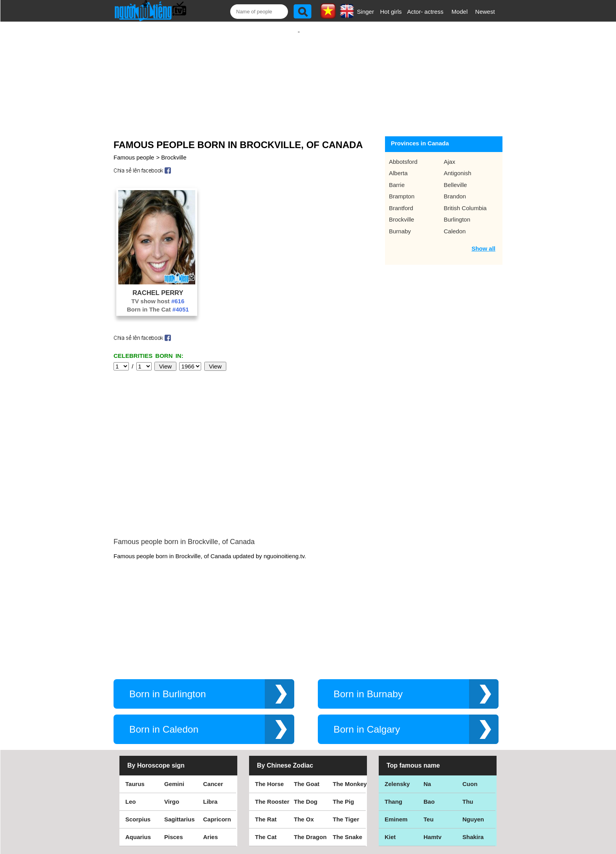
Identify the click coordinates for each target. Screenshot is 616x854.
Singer (366, 12)
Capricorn (217, 752)
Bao (429, 735)
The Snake (347, 770)
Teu (429, 752)
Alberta (398, 165)
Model (459, 12)
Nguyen (473, 752)
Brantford (401, 200)
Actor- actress (425, 12)
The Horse (269, 717)
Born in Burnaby (368, 627)
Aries (211, 770)
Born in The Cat (158, 301)
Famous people (134, 149)
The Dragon (310, 770)
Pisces (174, 770)
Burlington (457, 212)
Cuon (470, 717)
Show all (483, 241)
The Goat (307, 717)
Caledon (455, 223)
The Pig (343, 735)
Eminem (396, 752)
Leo (131, 735)
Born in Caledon (164, 662)
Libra (210, 735)
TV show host (158, 293)
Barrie (397, 177)
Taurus (135, 717)
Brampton (402, 188)
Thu (468, 735)
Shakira (473, 770)
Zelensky (397, 717)
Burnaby (400, 223)
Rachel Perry (158, 285)
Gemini (174, 717)
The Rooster (272, 735)
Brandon (455, 188)
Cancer (213, 717)
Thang (393, 735)
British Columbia (465, 200)
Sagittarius (180, 752)
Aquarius (138, 770)
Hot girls (391, 12)
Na (427, 717)
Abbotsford (403, 154)
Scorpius (138, 752)
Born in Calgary (367, 662)
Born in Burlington (168, 627)
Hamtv (433, 770)
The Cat (266, 770)
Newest (485, 12)
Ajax (450, 154)
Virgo (172, 735)
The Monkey (350, 717)
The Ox (304, 752)
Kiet (390, 770)
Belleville (456, 177)
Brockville (174, 149)
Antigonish (458, 165)
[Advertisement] (299, 73)
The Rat (266, 752)
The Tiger (346, 752)
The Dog (306, 735)
